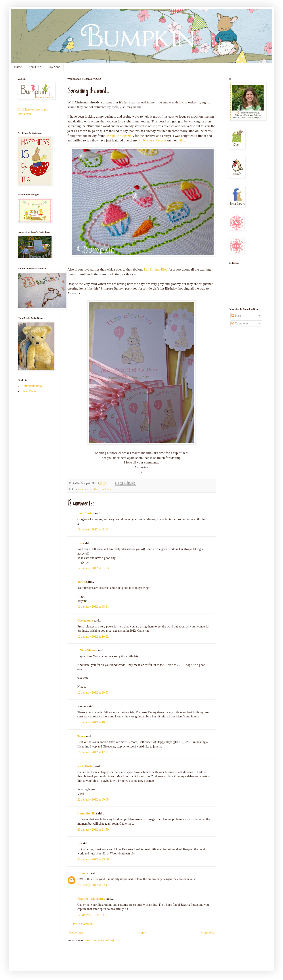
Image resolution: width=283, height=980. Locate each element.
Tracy (81, 736)
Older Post (208, 933)
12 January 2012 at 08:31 (93, 607)
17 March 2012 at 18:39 (92, 915)
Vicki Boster (86, 766)
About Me (35, 67)
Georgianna (85, 621)
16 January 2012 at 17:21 (93, 752)
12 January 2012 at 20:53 (93, 693)
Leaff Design (86, 513)
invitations (107, 489)
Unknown (84, 873)
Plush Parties (30, 391)
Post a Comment (83, 924)
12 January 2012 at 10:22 (93, 637)
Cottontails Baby (32, 386)
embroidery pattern (89, 489)
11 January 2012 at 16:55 (93, 529)
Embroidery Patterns (152, 140)
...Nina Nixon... (87, 650)
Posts (236, 316)
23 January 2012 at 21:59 (93, 830)
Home (18, 67)
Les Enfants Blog (156, 269)
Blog (182, 140)
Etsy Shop (54, 67)
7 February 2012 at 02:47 (93, 885)
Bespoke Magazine (120, 136)
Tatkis (81, 582)
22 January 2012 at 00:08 (93, 800)
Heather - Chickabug (91, 899)
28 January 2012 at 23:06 (93, 859)
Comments (240, 323)
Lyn (80, 543)
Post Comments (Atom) (99, 940)
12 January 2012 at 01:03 (93, 568)
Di (79, 843)
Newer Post (76, 933)
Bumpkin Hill (86, 813)
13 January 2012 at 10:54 (93, 722)
